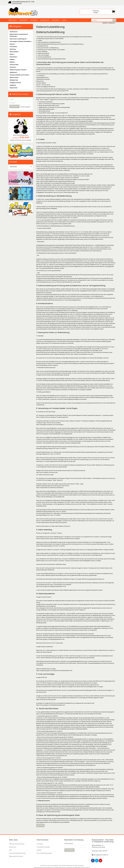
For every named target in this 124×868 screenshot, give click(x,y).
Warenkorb (56, 20)
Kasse (64, 20)
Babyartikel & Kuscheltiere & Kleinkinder (19, 35)
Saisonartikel (14, 65)
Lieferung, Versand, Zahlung (17, 844)
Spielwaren (14, 72)
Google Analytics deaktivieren (45, 647)
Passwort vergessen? (25, 107)
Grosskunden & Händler (43, 847)
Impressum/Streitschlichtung (17, 853)
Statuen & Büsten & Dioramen (20, 75)
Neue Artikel (13, 88)
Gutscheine (13, 47)
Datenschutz (13, 847)
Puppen (13, 59)
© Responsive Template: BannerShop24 (75, 865)
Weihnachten (14, 77)
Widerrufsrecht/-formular (16, 856)
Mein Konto (13, 20)
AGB (10, 850)
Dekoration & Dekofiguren (19, 39)
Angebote (13, 85)
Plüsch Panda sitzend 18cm (21, 135)
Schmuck (13, 67)
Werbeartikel (14, 80)
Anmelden (34, 20)
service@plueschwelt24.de (101, 855)
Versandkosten (28, 140)
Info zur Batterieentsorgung (44, 853)
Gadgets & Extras (15, 83)
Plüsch (12, 54)
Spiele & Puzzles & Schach (18, 70)
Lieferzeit (39, 850)
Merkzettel (45, 20)
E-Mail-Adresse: (69, 843)
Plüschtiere (14, 57)
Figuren (13, 44)
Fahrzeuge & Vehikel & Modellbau (21, 41)
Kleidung (13, 49)
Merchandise (14, 52)
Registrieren (24, 20)
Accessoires (14, 32)
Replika (13, 62)
